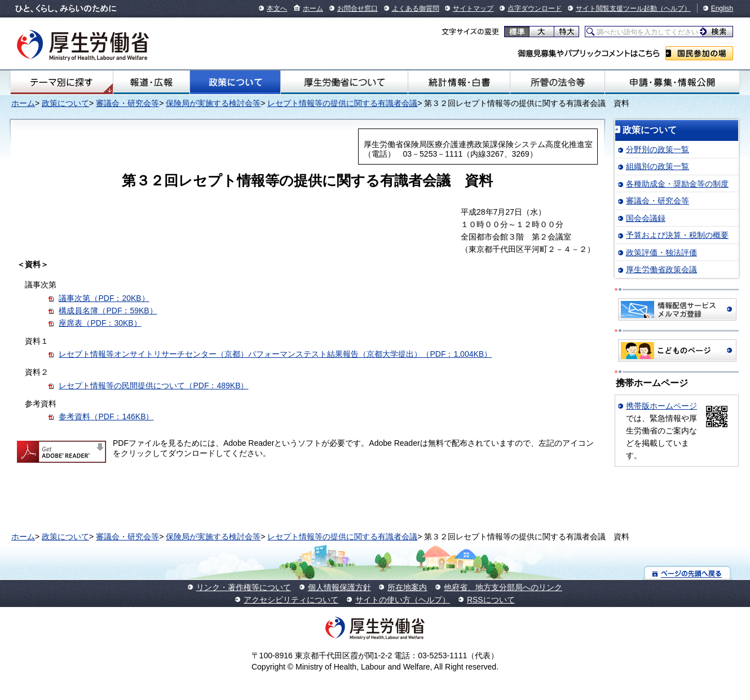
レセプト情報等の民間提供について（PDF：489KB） (153, 386)
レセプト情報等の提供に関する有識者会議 (342, 103)
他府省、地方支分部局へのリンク (503, 587)
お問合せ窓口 (358, 8)
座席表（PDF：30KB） (100, 323)
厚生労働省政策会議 (661, 269)
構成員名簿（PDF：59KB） (108, 311)
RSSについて (491, 600)
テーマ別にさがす (61, 82)
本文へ (277, 8)
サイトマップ (473, 8)
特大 (566, 32)
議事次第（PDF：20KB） (104, 298)
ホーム (313, 8)
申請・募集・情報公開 (672, 82)
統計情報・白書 (459, 82)
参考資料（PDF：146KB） (106, 417)
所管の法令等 (557, 82)
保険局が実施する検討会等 (213, 103)
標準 (517, 32)
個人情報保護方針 (339, 587)
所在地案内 (407, 587)
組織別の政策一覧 (658, 166)
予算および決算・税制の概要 (677, 235)
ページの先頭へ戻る (688, 573)
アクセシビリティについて (291, 600)
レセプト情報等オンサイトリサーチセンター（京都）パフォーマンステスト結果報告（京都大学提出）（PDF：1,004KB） (275, 354)
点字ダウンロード (535, 8)
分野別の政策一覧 (658, 149)
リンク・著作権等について (244, 587)
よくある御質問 (416, 8)
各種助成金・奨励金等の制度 (677, 184)
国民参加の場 (699, 53)
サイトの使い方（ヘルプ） (403, 600)
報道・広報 (151, 82)
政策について (235, 82)
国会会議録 (646, 218)
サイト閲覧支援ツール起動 (616, 8)
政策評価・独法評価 (661, 252)
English (722, 8)
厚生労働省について (344, 82)
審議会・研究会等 (127, 103)
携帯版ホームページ (661, 406)
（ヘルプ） (674, 8)
